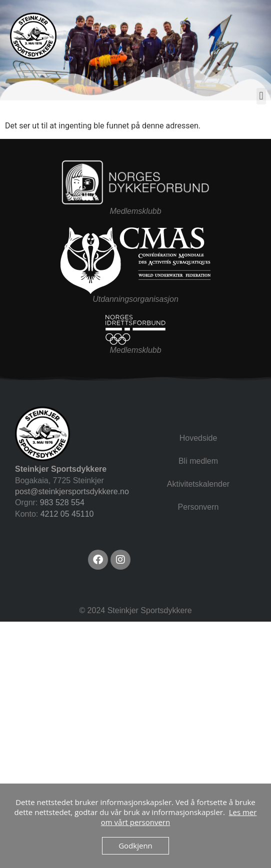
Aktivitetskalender (198, 484)
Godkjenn (135, 846)
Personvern (198, 507)
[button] (261, 96)
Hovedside (198, 438)
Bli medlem (198, 461)
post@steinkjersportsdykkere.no (72, 491)
